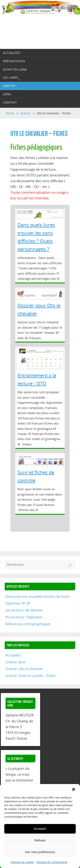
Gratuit (25, 113)
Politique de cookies (22, 862)
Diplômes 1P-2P (18, 603)
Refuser (40, 840)
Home (10, 113)
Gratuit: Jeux (15, 662)
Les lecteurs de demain (24, 610)
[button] (74, 789)
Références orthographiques (28, 624)
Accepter (40, 829)
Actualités (13, 655)
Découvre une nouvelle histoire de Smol (37, 597)
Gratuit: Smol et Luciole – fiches (31, 676)
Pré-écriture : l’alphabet (24, 617)
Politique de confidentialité (52, 862)
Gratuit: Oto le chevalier (24, 669)
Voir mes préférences (40, 852)
